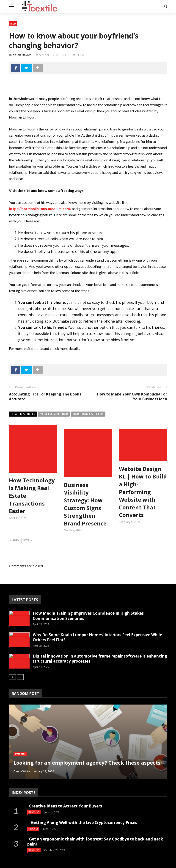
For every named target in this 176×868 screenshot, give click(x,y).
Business (20, 745)
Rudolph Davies (20, 55)
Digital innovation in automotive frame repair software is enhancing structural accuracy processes (100, 650)
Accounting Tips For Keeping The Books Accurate (45, 397)
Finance (33, 820)
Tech (13, 24)
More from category (88, 414)
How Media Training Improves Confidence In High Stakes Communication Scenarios (88, 607)
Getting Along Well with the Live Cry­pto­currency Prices (83, 814)
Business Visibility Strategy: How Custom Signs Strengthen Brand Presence (85, 488)
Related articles (23, 414)
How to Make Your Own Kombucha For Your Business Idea (132, 397)
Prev (15, 532)
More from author (54, 414)
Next (27, 532)
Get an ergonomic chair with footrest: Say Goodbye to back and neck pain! (95, 833)
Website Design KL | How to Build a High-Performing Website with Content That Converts (143, 492)
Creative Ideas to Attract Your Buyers (65, 798)
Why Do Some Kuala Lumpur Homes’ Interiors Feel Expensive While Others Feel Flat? (97, 629)
